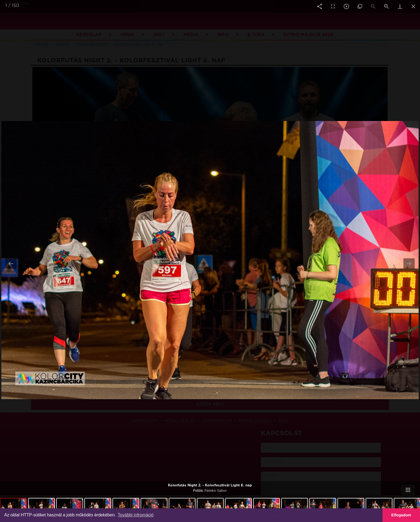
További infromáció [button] (136, 515)
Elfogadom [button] (401, 515)
